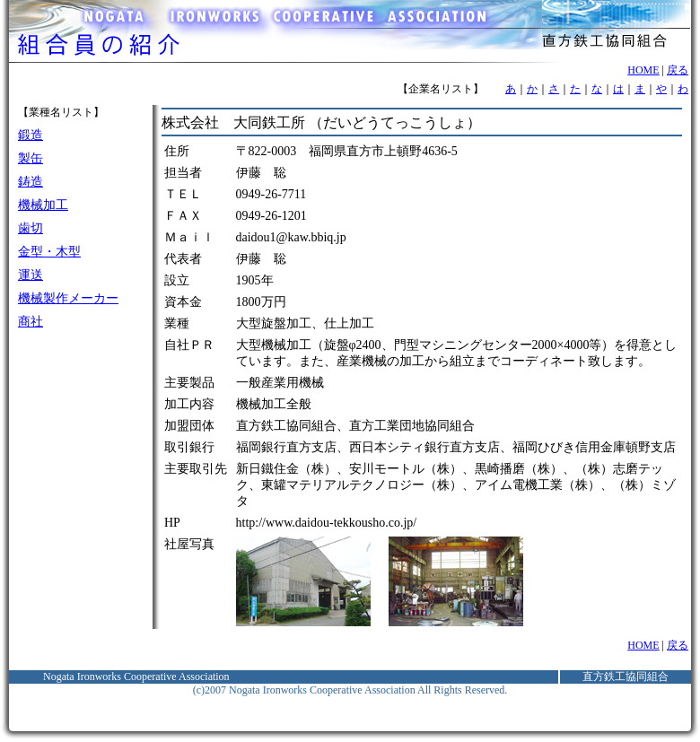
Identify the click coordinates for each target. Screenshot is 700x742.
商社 (31, 322)
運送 (31, 275)
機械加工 (43, 205)
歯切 (31, 228)
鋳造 (31, 182)
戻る (678, 70)
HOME (643, 70)
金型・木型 (49, 252)
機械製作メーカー (68, 298)
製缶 (31, 158)
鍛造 (31, 135)
